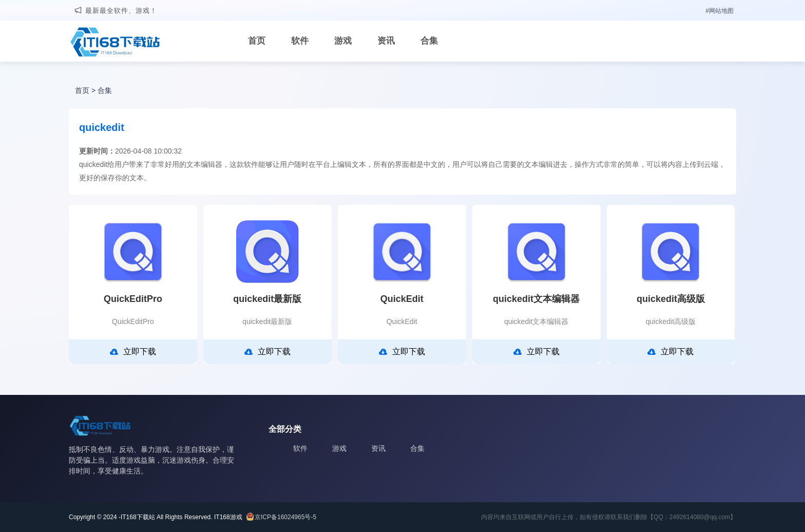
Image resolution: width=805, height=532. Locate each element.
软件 (300, 41)
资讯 (386, 41)
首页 (257, 41)
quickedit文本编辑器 (536, 299)
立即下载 (133, 352)
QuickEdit (402, 299)
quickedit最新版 (267, 299)
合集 (429, 41)
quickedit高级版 (671, 299)
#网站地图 (720, 11)
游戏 (343, 41)
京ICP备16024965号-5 (285, 517)
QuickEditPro (133, 299)
